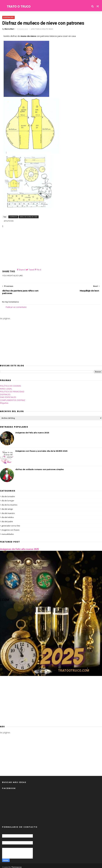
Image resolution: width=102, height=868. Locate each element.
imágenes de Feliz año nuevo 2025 (32, 430)
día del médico (8, 515)
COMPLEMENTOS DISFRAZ (13, 398)
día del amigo (7, 507)
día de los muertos (9, 502)
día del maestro (8, 511)
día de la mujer (8, 498)
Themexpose (16, 865)
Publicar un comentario (16, 305)
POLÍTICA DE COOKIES (10, 383)
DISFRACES (8, 17)
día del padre (7, 519)
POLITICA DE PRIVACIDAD (12, 389)
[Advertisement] (51, 248)
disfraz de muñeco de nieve (28, 217)
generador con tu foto (11, 523)
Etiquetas (4, 401)
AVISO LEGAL (6, 386)
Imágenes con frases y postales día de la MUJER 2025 (41, 449)
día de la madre (8, 494)
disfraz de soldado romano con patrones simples (40, 467)
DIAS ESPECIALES (8, 395)
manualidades (8, 532)
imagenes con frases (10, 528)
